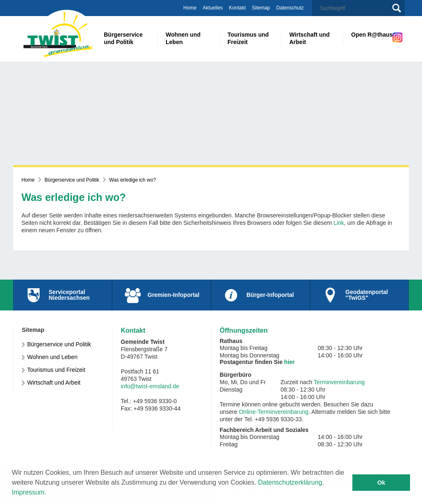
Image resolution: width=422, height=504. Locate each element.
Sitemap (261, 8)
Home (190, 8)
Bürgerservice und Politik (72, 180)
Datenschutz (290, 8)
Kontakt (238, 8)
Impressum (28, 492)
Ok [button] (381, 483)
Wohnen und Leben (52, 357)
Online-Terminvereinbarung (274, 412)
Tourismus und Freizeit (56, 370)
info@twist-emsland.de (150, 386)
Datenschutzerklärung (290, 482)
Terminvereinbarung (339, 382)
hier (289, 362)
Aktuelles (213, 8)
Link (339, 223)
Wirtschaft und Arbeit (54, 383)
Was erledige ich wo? (133, 180)
